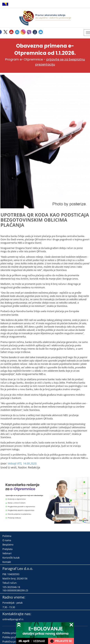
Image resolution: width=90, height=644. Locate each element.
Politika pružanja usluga (15, 637)
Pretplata (7, 549)
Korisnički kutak (11, 558)
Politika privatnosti (13, 633)
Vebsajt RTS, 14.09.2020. (22, 463)
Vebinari (7, 553)
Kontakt (7, 562)
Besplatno (8, 545)
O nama (7, 540)
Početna (7, 536)
